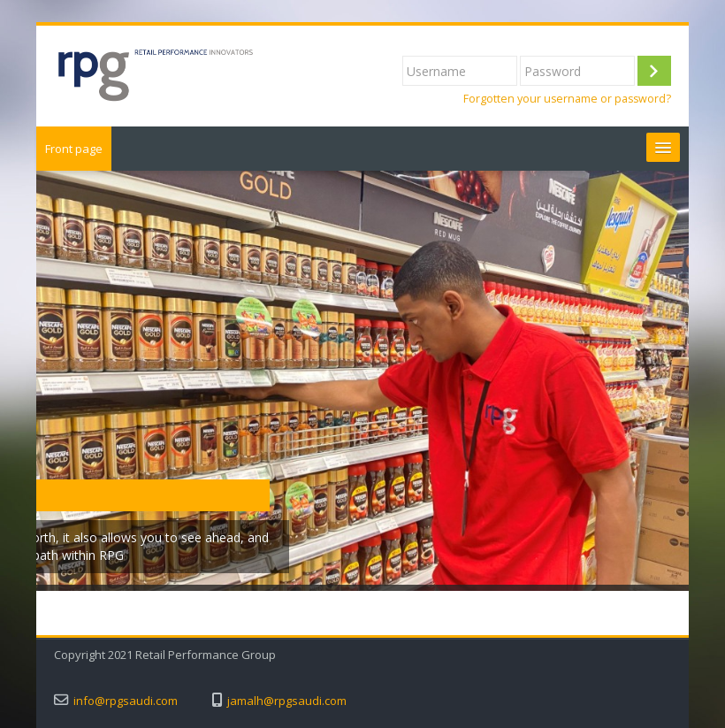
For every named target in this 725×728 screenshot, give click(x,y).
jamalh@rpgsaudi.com (287, 701)
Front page (74, 149)
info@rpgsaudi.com (126, 701)
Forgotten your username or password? (567, 99)
